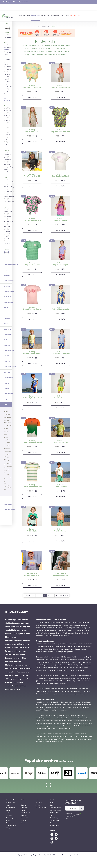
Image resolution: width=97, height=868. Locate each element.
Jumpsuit (7, 295)
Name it (23, 815)
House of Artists (19, 42)
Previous (46, 795)
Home (55, 26)
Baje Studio (8, 48)
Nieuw (20, 16)
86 (6, 87)
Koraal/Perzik (9, 115)
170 (22, 82)
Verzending (9, 828)
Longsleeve (20, 127)
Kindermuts (8, 231)
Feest (6, 102)
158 (22, 77)
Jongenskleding (55, 16)
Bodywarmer (8, 166)
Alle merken (9, 41)
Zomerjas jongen (56, 820)
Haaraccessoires (8, 133)
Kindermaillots (9, 247)
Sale (67, 16)
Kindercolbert (8, 374)
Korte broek (8, 142)
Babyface (7, 46)
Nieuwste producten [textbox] (12, 26)
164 (22, 80)
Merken (63, 16)
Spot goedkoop (21, 100)
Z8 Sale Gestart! (41, 817)
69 (73, 605)
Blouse (7, 127)
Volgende (80, 605)
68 (6, 80)
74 (6, 82)
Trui (18, 142)
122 (14, 82)
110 (14, 77)
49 (58, 605)
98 (14, 72)
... (54, 605)
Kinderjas (7, 241)
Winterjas (7, 172)
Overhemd (20, 130)
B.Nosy (7, 43)
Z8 (51, 738)
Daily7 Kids (24, 825)
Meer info (49, 98)
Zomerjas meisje (56, 817)
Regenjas (7, 182)
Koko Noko (24, 817)
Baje (52, 815)
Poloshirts (7, 252)
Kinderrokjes (8, 225)
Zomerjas (7, 258)
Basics (19, 97)
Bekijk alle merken (66, 771)
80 (6, 85)
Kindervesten (8, 198)
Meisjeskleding (45, 16)
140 (14, 89)
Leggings (7, 279)
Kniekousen (8, 268)
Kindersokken (8, 290)
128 (14, 85)
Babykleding (26, 16)
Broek (6, 130)
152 (22, 75)
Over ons (9, 833)
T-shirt (19, 139)
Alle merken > (25, 833)
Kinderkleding (36, 16)
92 (6, 89)
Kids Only (19, 53)
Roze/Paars (8, 110)
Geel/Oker (8, 119)
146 (22, 72)
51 (66, 605)
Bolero (6, 368)
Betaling (8, 830)
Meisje (15, 33)
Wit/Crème (8, 112)
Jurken (6, 204)
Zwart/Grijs (20, 117)
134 (14, 87)
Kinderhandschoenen (11, 161)
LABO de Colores (19, 57)
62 (6, 77)
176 (22, 85)
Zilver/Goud (20, 119)
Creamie (7, 53)
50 (6, 72)
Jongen (7, 33)
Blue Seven (8, 50)
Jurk (6, 137)
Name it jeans (55, 822)
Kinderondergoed (10, 263)
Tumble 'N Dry (25, 822)
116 (14, 80)
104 (14, 75)
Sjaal (18, 137)
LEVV (18, 60)
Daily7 (7, 55)
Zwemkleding (8, 274)
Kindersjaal (8, 236)
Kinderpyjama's (9, 177)
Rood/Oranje (20, 112)
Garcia (7, 60)
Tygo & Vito (24, 820)
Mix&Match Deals (75, 16)
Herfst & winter (9, 100)
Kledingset (8, 139)
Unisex (23, 33)
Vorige (44, 605)
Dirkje (6, 58)
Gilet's (6, 220)
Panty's (6, 284)
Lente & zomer (9, 97)
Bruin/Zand (20, 115)
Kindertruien (8, 193)
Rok (18, 134)
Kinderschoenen (9, 379)
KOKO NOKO (20, 50)
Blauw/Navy (8, 117)
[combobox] (15, 27)
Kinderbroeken (9, 188)
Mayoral (23, 830)
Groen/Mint (20, 110)
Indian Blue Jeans (20, 47)
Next (51, 795)
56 (6, 75)
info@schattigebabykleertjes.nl (72, 865)
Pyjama (19, 132)
